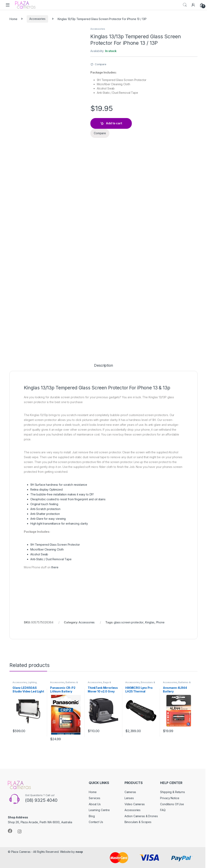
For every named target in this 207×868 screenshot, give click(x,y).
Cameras (130, 792)
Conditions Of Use (172, 804)
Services (95, 798)
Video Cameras (135, 804)
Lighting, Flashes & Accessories (25, 684)
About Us (95, 804)
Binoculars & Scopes (138, 822)
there (55, 567)
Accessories (37, 19)
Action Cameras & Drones (141, 816)
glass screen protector (129, 622)
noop (79, 852)
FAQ (163, 810)
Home (13, 19)
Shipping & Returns (172, 792)
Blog (92, 816)
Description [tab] (103, 366)
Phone (160, 622)
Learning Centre (99, 810)
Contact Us (96, 822)
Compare (101, 64)
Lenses (129, 798)
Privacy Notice (170, 798)
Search (185, 5)
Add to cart (114, 123)
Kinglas (150, 622)
